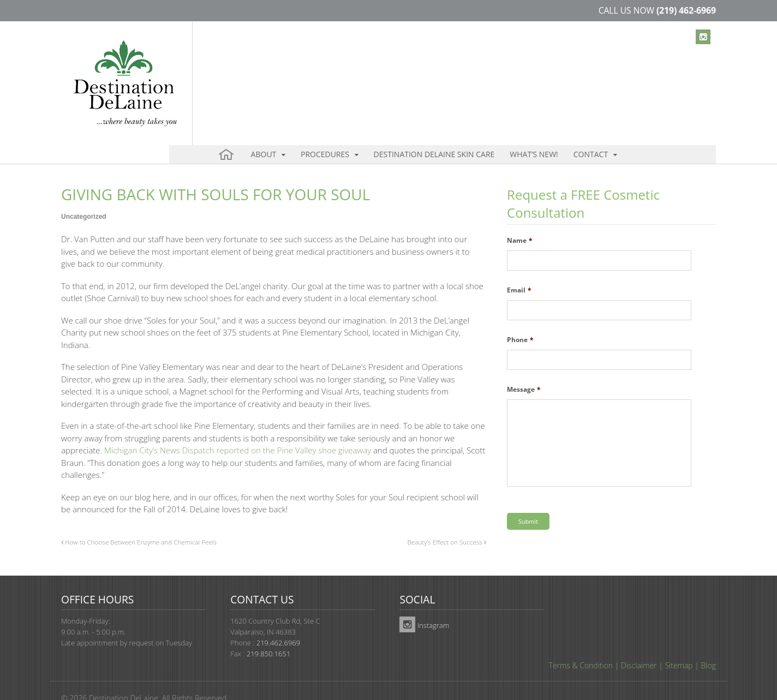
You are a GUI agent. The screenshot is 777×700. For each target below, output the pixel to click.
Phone (520, 321)
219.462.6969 (278, 622)
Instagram (424, 605)
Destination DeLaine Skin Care (408, 71)
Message (524, 371)
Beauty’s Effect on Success (446, 523)
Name (520, 222)
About (260, 71)
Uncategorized (84, 198)
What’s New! (495, 71)
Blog (709, 645)
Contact (540, 71)
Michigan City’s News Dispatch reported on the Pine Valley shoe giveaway (238, 432)
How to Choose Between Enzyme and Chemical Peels (139, 523)
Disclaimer (639, 645)
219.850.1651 (268, 633)
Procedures (311, 71)
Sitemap (679, 645)
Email (519, 272)
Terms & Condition (581, 645)
